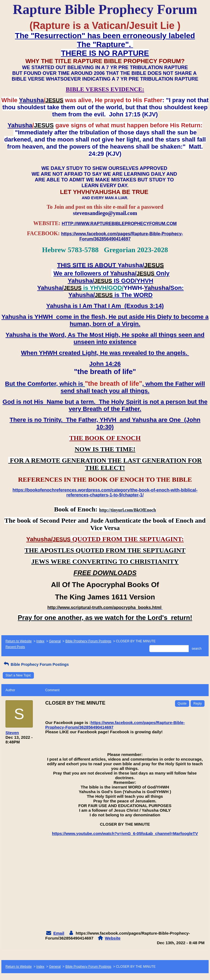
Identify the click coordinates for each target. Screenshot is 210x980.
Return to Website (19, 641)
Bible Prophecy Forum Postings (88, 641)
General (55, 641)
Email (59, 933)
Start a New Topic (18, 675)
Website (113, 938)
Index (40, 641)
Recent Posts (15, 647)
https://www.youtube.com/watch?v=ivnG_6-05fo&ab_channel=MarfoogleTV (125, 833)
